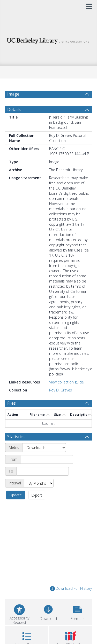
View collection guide (66, 382)
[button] (78, 612)
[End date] (43, 471)
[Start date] (47, 459)
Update (16, 495)
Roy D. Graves (61, 390)
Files (12, 403)
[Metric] (44, 447)
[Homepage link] (49, 40)
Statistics (16, 437)
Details (14, 109)
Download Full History (71, 589)
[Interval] (39, 483)
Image (13, 94)
